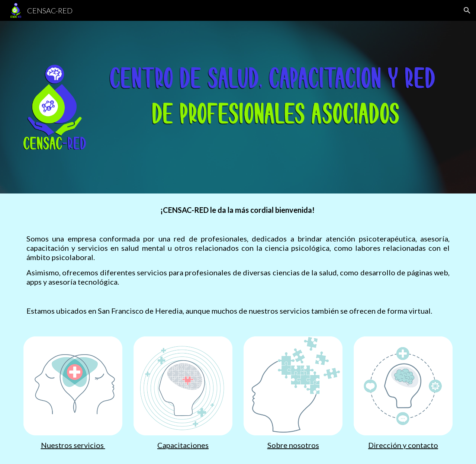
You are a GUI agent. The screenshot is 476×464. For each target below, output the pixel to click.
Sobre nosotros (293, 445)
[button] (467, 10)
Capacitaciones (183, 445)
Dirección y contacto (403, 445)
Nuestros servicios (73, 445)
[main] (238, 260)
